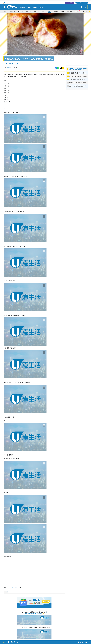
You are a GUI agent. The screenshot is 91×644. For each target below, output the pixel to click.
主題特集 (84, 11)
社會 (49, 11)
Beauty (27, 3)
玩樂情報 (20, 11)
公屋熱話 (29, 8)
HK (12, 3)
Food (22, 3)
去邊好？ (77, 11)
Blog (32, 3)
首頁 (6, 63)
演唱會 (6, 11)
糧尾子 (8, 67)
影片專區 (56, 11)
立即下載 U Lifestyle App (82, 3)
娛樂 (43, 11)
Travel (16, 3)
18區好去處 (70, 11)
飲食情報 (36, 11)
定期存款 (41, 8)
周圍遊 (62, 11)
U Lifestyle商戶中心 (70, 3)
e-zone (37, 3)
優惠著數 (12, 11)
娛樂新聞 (35, 8)
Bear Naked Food (13, 587)
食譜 (17, 63)
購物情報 (28, 11)
